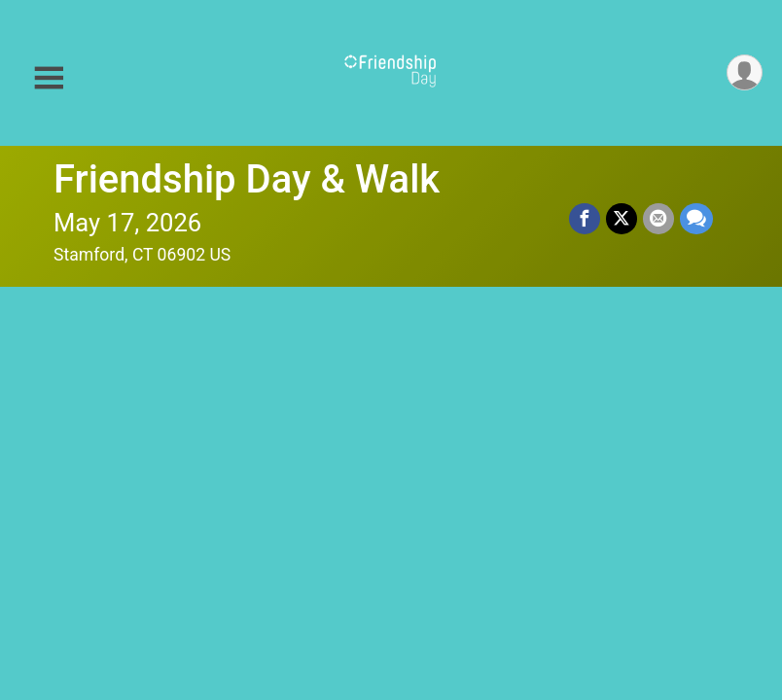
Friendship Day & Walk (247, 179)
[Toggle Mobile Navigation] (49, 78)
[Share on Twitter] (622, 219)
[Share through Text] (696, 219)
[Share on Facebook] (585, 219)
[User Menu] (745, 72)
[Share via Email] (658, 219)
